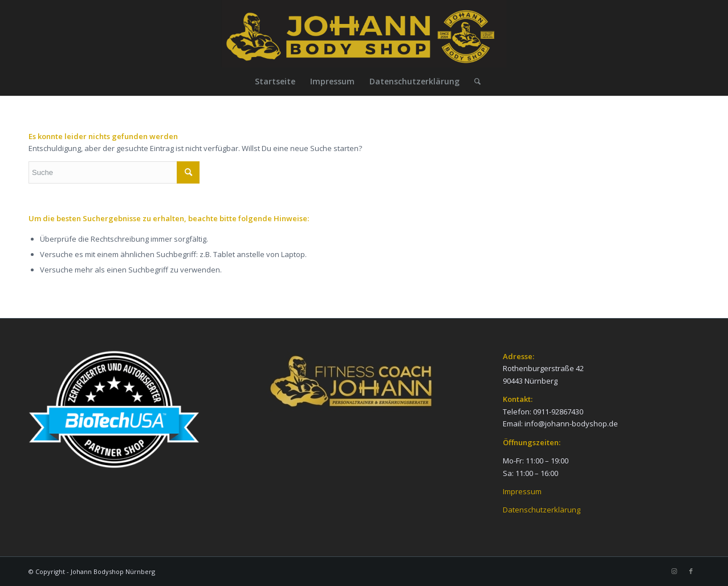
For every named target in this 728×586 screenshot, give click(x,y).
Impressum (522, 491)
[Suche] (474, 82)
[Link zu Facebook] (691, 571)
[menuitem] (275, 82)
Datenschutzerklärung (542, 510)
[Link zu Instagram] (674, 571)
